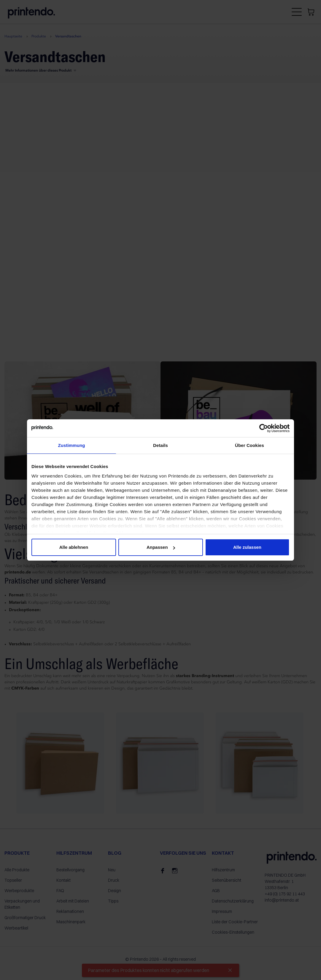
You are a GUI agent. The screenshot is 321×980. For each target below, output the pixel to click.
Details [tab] (160, 445)
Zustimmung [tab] (72, 445)
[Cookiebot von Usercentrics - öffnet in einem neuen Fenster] (264, 428)
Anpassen (161, 547)
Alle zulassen (247, 547)
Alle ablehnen (74, 547)
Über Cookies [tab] (250, 445)
